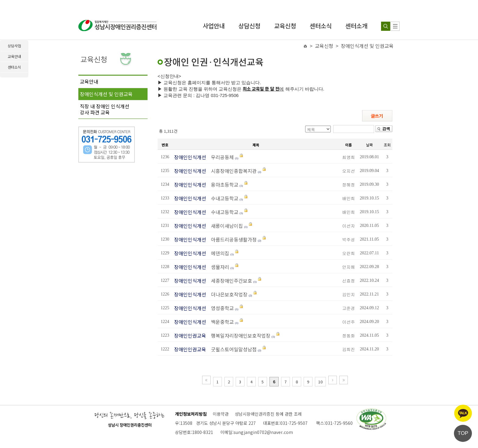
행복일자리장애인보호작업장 (239, 335)
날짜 (369, 145)
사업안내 (214, 26)
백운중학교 (221, 322)
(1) (237, 158)
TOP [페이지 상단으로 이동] (463, 433)
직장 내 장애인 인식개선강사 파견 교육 (105, 109)
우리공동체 (221, 157)
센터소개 (356, 26)
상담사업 (14, 46)
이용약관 (221, 414)
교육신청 (285, 26)
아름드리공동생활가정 (232, 239)
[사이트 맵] (395, 26)
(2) (260, 172)
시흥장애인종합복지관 (232, 171)
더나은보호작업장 (227, 294)
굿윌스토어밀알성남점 (232, 349)
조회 (387, 145)
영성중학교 (221, 308)
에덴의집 (218, 253)
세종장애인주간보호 (230, 281)
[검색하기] (386, 26)
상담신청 (249, 26)
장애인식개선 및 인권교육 (106, 94)
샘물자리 (218, 267)
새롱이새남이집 (225, 226)
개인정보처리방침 (191, 414)
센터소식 (321, 26)
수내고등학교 (223, 198)
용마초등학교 (223, 185)
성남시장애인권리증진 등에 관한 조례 (268, 414)
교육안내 (89, 81)
